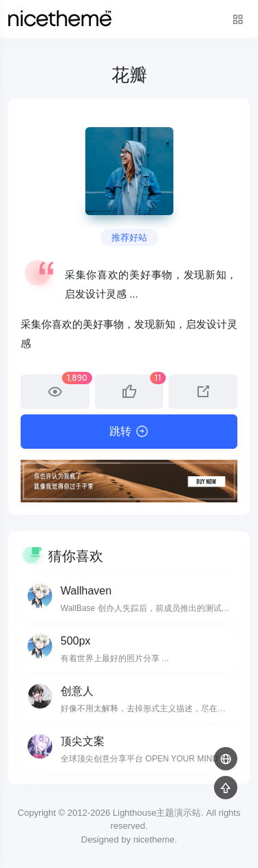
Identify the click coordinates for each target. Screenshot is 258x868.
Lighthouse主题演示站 (157, 813)
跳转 (129, 431)
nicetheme (154, 839)
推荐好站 (129, 237)
